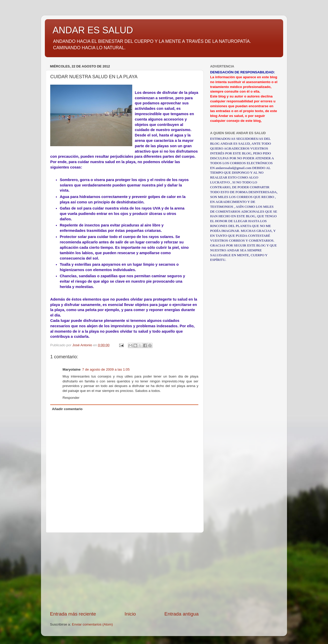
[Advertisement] (124, 572)
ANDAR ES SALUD (93, 30)
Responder (71, 398)
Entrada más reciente (73, 614)
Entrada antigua (182, 614)
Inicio (130, 614)
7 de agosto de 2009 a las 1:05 (106, 369)
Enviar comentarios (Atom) (93, 624)
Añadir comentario (67, 409)
